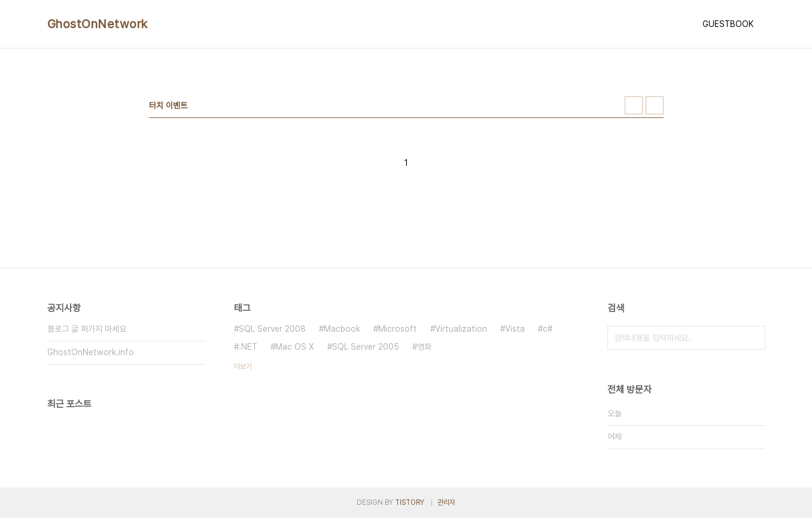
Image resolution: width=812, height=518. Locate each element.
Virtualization (461, 329)
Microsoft (398, 329)
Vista (515, 329)
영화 (424, 347)
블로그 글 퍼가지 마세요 (87, 329)
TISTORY (410, 502)
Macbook (342, 329)
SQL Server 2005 (366, 347)
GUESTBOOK (728, 24)
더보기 (243, 366)
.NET (248, 347)
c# (548, 329)
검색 (753, 338)
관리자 (446, 502)
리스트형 (655, 105)
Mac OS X (295, 347)
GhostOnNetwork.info (91, 352)
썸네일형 (634, 105)
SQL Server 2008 (272, 329)
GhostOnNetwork (98, 24)
